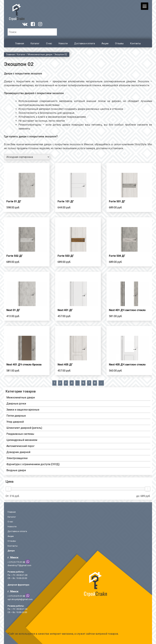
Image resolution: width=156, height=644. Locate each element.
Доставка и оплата (85, 43)
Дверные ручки (16, 404)
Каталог (35, 43)
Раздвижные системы (20, 434)
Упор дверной (15, 422)
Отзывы (119, 43)
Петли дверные (16, 416)
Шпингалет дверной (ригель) (24, 428)
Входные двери (16, 470)
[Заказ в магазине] (27, 157)
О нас (49, 43)
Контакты (135, 43)
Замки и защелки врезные (23, 410)
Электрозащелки (17, 458)
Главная (20, 43)
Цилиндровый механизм (22, 440)
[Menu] (145, 6)
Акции (105, 43)
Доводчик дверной (18, 452)
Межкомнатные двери (40, 54)
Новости (63, 43)
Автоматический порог (20, 446)
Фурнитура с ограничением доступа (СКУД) (33, 464)
